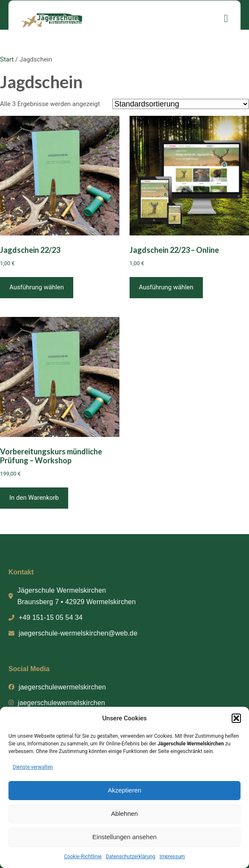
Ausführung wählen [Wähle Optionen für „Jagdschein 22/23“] (37, 287)
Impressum (172, 857)
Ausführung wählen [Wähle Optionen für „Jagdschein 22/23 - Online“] (166, 287)
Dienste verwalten (33, 767)
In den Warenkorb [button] (34, 498)
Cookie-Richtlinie (83, 857)
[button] (236, 718)
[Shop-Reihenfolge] (181, 104)
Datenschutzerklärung (131, 857)
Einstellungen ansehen (125, 837)
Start (7, 59)
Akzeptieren (124, 790)
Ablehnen (124, 813)
